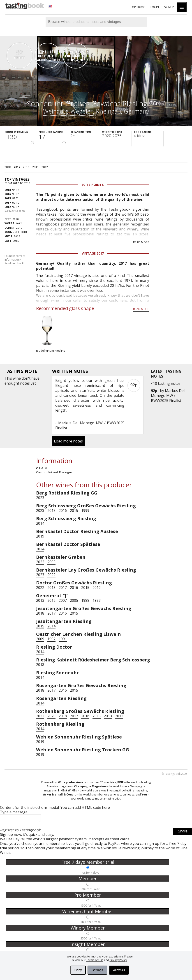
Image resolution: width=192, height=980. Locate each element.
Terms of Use (95, 960)
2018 (8, 167)
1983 (97, 600)
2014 (40, 523)
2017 (17, 167)
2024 (40, 549)
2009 (40, 639)
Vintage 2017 (93, 253)
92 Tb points (93, 185)
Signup (169, 7)
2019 (40, 536)
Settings (97, 970)
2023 (40, 498)
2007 (63, 600)
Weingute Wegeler (68, 111)
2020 (51, 716)
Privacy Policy (118, 960)
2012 (45, 167)
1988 (85, 600)
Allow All (119, 970)
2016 (26, 167)
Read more (141, 242)
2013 (40, 600)
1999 (85, 511)
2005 (51, 562)
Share (183, 833)
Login (155, 7)
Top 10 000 (138, 7)
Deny (78, 970)
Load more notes (68, 441)
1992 (51, 639)
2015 (35, 167)
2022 (40, 562)
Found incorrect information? (15, 260)
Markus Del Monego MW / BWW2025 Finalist (168, 396)
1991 (63, 639)
